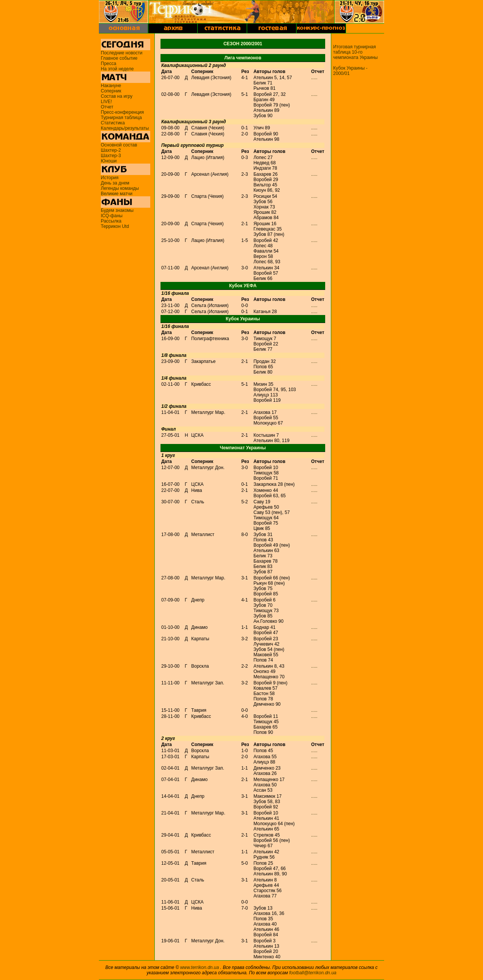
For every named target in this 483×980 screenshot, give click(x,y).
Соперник (111, 91)
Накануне (111, 86)
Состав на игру (117, 96)
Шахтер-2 (111, 150)
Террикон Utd (115, 226)
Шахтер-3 (111, 156)
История (110, 178)
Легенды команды (120, 188)
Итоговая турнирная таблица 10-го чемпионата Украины (355, 52)
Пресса (109, 64)
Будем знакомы (117, 210)
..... (314, 78)
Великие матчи (117, 194)
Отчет (107, 107)
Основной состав (119, 145)
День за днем (115, 183)
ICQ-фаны (112, 216)
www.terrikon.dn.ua (200, 967)
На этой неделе (117, 69)
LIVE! (106, 102)
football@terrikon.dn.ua (313, 973)
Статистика (113, 123)
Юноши (109, 161)
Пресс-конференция (122, 112)
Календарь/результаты (125, 128)
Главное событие (119, 58)
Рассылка (111, 221)
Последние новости (122, 53)
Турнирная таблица (121, 118)
